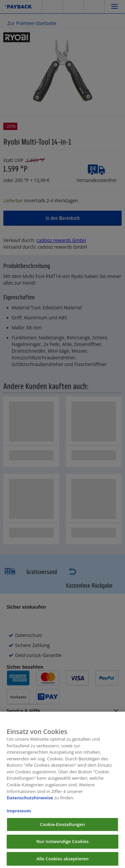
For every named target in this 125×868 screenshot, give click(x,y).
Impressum (19, 815)
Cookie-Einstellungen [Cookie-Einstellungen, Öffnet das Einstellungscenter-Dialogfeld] (62, 828)
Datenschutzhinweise (30, 802)
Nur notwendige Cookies (62, 845)
